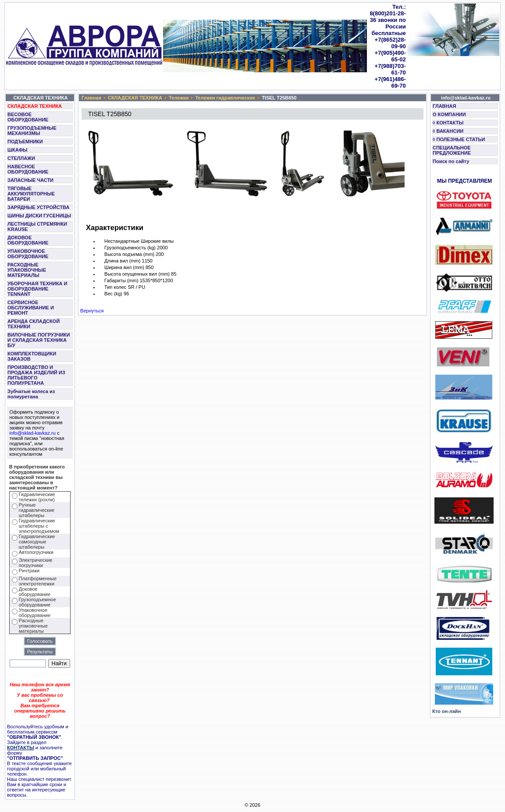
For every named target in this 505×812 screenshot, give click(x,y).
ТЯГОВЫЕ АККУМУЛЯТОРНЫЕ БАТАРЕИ (31, 194)
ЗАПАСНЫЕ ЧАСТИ (30, 180)
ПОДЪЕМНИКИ (25, 142)
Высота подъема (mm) (129, 254)
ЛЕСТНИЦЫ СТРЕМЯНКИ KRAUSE (37, 227)
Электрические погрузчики (36, 563)
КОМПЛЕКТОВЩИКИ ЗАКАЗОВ (32, 356)
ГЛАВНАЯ (444, 106)
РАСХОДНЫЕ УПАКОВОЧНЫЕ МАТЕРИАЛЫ (27, 270)
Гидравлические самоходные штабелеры (37, 542)
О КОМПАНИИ (449, 114)
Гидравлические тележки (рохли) (37, 497)
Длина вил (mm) (122, 261)
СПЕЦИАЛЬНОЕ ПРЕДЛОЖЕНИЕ (452, 150)
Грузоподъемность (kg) (130, 248)
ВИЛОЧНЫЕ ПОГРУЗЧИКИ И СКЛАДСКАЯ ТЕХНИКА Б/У (39, 340)
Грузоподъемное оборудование (37, 602)
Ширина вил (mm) (124, 267)
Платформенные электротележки (38, 581)
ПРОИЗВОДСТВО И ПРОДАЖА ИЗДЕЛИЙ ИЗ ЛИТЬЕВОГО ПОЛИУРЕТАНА (36, 375)
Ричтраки (29, 571)
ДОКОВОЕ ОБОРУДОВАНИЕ (28, 240)
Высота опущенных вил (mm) (137, 274)
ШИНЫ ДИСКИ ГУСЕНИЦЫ (39, 216)
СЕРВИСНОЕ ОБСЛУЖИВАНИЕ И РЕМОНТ (31, 308)
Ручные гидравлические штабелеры (37, 510)
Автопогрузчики (36, 552)
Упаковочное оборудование (35, 613)
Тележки (179, 98)
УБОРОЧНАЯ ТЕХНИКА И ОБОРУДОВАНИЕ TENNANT (37, 289)
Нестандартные (122, 241)
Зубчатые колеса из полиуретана (31, 394)
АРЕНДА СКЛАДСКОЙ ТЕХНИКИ (34, 324)
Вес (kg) (113, 294)
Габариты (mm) (121, 280)
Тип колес (115, 287)
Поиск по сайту (451, 161)
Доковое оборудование (35, 592)
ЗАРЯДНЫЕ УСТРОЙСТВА (38, 207)
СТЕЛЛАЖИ (21, 158)
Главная (91, 98)
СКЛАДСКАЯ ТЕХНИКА (35, 106)
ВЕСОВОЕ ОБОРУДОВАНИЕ (28, 117)
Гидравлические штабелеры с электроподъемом (39, 526)
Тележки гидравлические (225, 98)
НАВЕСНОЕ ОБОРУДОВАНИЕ (28, 169)
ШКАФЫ (18, 150)
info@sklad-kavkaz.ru (33, 433)
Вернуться (92, 311)
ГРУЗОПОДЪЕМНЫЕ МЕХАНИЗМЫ (32, 131)
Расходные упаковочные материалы (33, 626)
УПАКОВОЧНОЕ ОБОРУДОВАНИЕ (28, 254)
